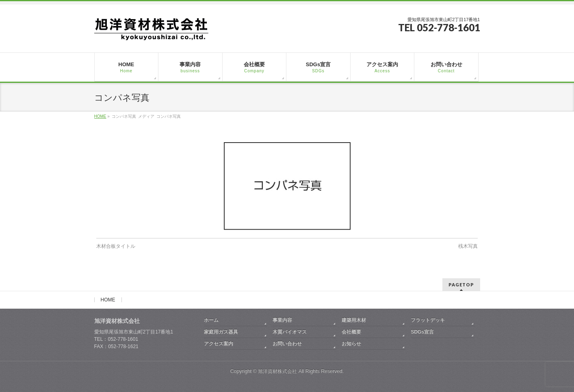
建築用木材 (354, 320)
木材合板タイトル (116, 246)
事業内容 (282, 320)
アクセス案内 (219, 344)
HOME (108, 300)
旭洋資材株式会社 (277, 371)
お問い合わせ (287, 344)
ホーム (211, 320)
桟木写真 (468, 246)
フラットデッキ (428, 320)
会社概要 (351, 332)
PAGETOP (461, 285)
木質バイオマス (290, 332)
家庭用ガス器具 (221, 332)
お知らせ (351, 344)
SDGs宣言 (422, 332)
